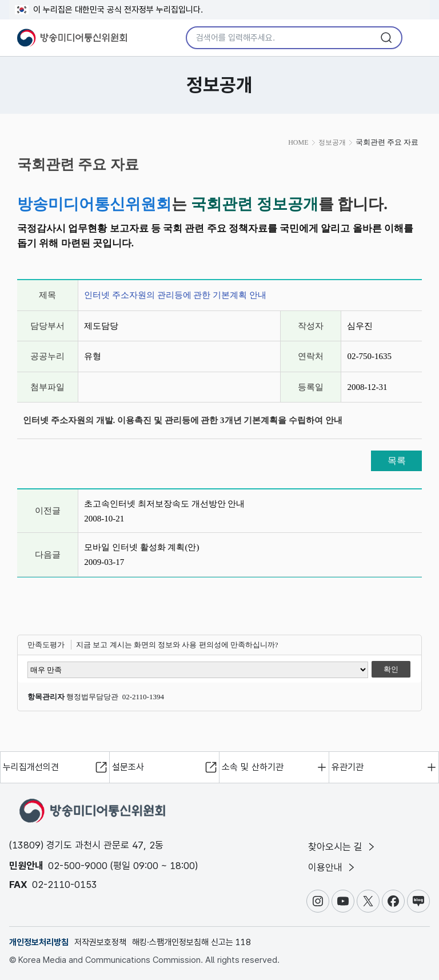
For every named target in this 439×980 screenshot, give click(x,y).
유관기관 (348, 767)
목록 (397, 461)
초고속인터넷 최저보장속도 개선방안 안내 (164, 504)
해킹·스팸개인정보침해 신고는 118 (191, 942)
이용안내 (332, 867)
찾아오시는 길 (342, 847)
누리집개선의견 (31, 767)
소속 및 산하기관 (253, 767)
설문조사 (128, 767)
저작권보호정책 (100, 942)
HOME (298, 142)
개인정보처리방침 (39, 942)
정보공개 (332, 142)
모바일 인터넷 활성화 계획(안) (141, 547)
